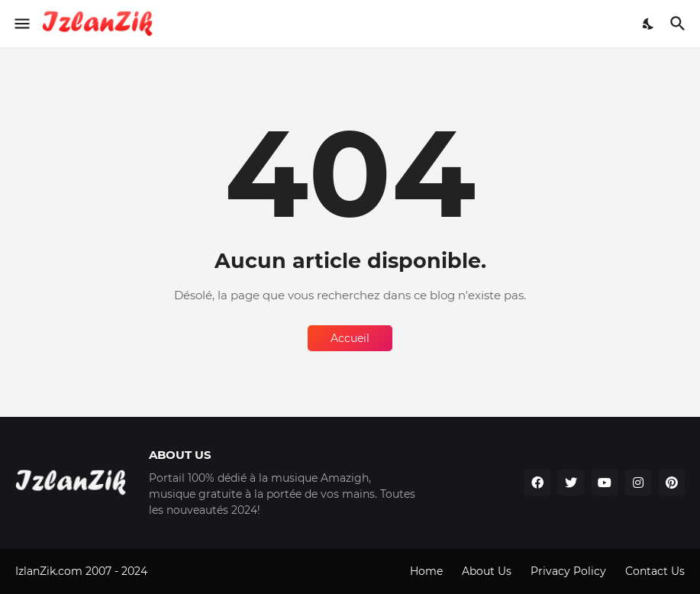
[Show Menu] (21, 24)
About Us (487, 571)
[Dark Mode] (649, 24)
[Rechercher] (680, 24)
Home (426, 571)
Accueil (350, 338)
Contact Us (655, 571)
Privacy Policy (568, 571)
